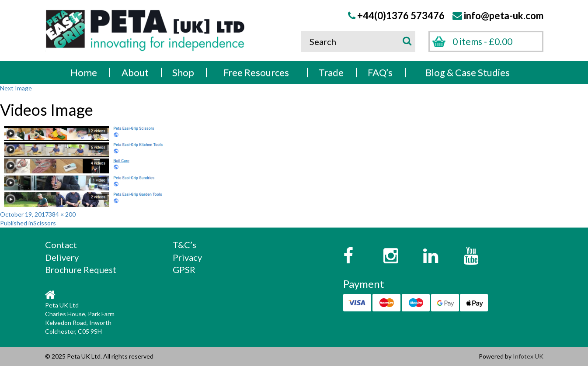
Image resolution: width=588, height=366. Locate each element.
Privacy (187, 257)
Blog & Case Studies (468, 72)
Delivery (62, 257)
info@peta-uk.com (504, 16)
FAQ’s (380, 72)
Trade (331, 72)
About (135, 72)
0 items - (482, 41)
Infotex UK (528, 356)
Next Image (16, 88)
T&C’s (184, 245)
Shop (183, 72)
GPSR (184, 269)
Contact (61, 245)
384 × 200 (62, 214)
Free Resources (256, 72)
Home (84, 72)
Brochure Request (81, 269)
